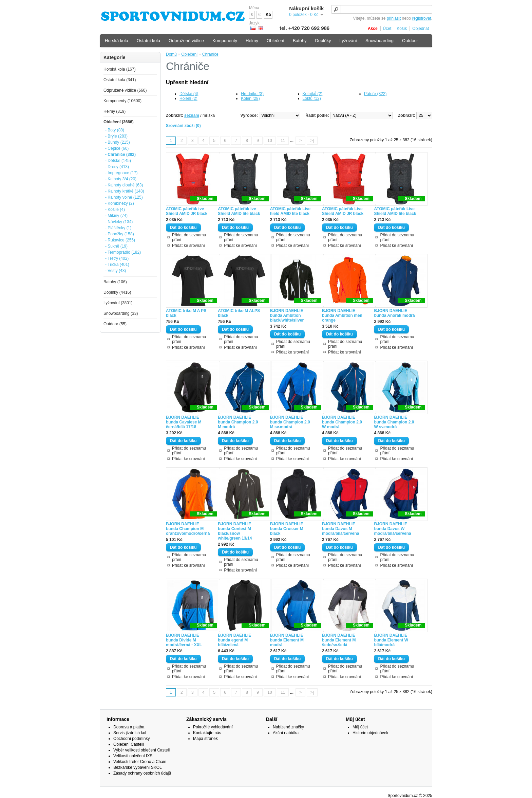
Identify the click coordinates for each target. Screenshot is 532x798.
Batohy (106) (115, 282)
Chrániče (210, 54)
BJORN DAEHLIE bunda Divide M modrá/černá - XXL (184, 640)
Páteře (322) (375, 94)
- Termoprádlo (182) (123, 252)
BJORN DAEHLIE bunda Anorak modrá (394, 313)
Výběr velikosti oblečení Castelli (142, 750)
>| (312, 141)
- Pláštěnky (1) (118, 228)
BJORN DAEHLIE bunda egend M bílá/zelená (234, 640)
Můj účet (360, 727)
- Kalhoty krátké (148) (125, 191)
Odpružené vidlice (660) (125, 90)
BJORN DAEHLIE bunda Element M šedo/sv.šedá (339, 640)
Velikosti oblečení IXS (133, 756)
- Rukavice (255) (120, 240)
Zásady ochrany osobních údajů (142, 773)
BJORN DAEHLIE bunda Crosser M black (287, 529)
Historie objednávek (370, 733)
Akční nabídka (286, 733)
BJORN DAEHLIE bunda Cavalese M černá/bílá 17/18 (184, 422)
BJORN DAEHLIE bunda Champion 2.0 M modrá (238, 422)
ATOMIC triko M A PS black (186, 313)
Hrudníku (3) (252, 94)
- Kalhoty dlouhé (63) (124, 185)
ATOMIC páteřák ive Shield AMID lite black (239, 211)
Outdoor (410, 41)
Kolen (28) (250, 98)
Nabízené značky (288, 727)
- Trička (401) (117, 265)
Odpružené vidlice (186, 41)
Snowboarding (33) (121, 313)
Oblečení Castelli (129, 744)
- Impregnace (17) (121, 173)
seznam (192, 115)
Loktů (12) (312, 98)
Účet (387, 29)
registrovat (422, 18)
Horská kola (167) (120, 69)
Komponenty (225, 41)
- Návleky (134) (119, 222)
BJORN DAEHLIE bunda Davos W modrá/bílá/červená (392, 529)
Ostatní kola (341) (120, 80)
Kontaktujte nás (207, 733)
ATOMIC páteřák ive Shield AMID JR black (187, 211)
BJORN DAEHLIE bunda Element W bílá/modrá (391, 640)
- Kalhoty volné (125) (124, 197)
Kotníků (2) (313, 94)
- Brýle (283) (116, 136)
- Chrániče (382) (120, 155)
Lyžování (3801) (118, 303)
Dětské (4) (189, 94)
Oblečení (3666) (119, 122)
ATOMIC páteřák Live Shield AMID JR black (343, 211)
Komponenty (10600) (122, 101)
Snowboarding (379, 41)
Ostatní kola (148, 41)
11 (283, 141)
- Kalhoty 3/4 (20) (121, 179)
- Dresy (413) (117, 167)
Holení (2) (188, 98)
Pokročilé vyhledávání (213, 727)
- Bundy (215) (118, 142)
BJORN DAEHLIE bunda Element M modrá (287, 640)
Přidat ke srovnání (188, 246)
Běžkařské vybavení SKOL (138, 767)
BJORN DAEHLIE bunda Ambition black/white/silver (287, 315)
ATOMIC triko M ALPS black (239, 313)
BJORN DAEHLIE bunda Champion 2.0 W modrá (342, 422)
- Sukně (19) (116, 246)
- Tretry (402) (117, 258)
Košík (402, 29)
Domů (171, 54)
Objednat (421, 29)
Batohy (300, 41)
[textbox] (382, 9)
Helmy (252, 41)
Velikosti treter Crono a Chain (140, 762)
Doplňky (323, 41)
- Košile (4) (115, 210)
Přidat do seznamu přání (189, 237)
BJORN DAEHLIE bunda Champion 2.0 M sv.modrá (290, 422)
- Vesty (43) (116, 271)
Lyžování (348, 41)
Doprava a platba (129, 727)
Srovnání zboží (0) (183, 126)
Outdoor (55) (115, 324)
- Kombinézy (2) (120, 203)
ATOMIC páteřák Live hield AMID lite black (290, 211)
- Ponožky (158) (120, 234)
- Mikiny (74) (116, 216)
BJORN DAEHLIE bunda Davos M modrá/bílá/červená (340, 529)
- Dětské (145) (118, 161)
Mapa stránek (205, 739)
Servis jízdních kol (130, 733)
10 (270, 141)
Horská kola (117, 41)
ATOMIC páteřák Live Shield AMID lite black (395, 211)
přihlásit (394, 18)
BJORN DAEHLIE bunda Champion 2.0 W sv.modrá (394, 422)
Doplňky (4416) (117, 292)
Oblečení (189, 54)
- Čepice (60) (117, 148)
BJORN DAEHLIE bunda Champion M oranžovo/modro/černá (188, 529)
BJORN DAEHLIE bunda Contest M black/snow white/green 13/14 (235, 531)
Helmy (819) (115, 111)
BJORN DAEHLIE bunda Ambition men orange (342, 315)
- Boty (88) (115, 130)
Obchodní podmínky (131, 739)
